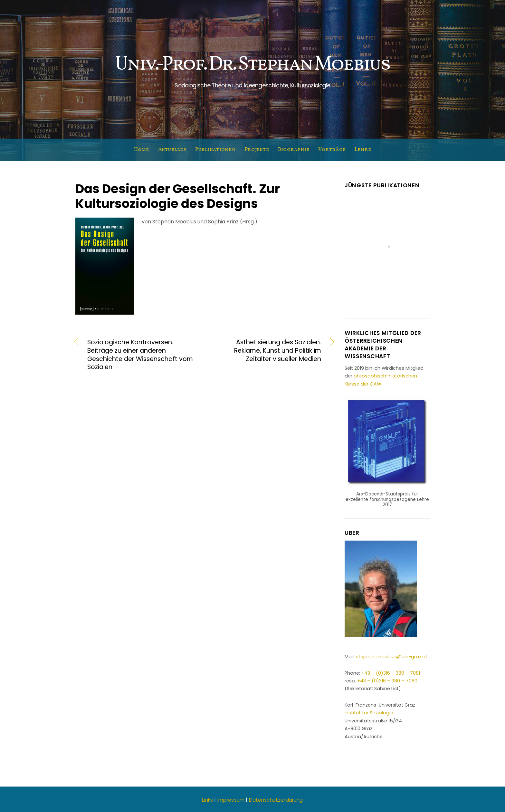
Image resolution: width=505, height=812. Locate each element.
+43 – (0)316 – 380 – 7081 (391, 673)
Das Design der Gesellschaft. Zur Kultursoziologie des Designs (178, 196)
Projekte (257, 150)
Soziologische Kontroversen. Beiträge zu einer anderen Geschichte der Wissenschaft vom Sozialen (140, 355)
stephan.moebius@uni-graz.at (392, 657)
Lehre (363, 150)
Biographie (294, 150)
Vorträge (332, 150)
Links (207, 800)
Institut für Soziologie (369, 713)
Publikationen (215, 150)
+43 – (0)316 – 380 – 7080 (387, 681)
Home (142, 150)
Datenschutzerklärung (276, 800)
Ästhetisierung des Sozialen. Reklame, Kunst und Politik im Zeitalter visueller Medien (267, 351)
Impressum (231, 800)
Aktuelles (172, 150)
